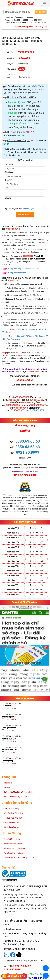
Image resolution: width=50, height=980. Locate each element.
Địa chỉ (8, 187)
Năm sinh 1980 (13, 552)
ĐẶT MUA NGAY (25, 215)
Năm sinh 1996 (13, 590)
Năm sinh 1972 (13, 533)
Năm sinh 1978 (13, 547)
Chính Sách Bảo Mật (12, 827)
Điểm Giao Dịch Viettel (13, 844)
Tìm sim (41, 12)
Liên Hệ (7, 787)
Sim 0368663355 (34, 410)
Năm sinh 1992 (13, 580)
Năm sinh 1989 (36, 571)
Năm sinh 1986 (13, 566)
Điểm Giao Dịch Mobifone (14, 853)
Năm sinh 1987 (36, 566)
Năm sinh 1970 (13, 528)
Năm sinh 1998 (13, 595)
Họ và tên (9, 164)
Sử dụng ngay (28, 208)
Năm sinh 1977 (36, 542)
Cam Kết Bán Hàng (11, 809)
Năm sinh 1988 (13, 571)
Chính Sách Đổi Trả (11, 823)
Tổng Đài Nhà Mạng (12, 839)
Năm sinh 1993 (36, 580)
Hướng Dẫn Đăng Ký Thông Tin (16, 797)
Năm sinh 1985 (36, 561)
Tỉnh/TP (9, 180)
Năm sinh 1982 (13, 557)
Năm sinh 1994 (13, 585)
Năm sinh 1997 (36, 590)
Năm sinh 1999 (36, 595)
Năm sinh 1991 (36, 576)
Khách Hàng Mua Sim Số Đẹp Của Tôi (19, 858)
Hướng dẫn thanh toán (17, 273)
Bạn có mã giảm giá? (19, 208)
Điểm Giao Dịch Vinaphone (14, 848)
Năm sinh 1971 (36, 528)
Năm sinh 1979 (36, 547)
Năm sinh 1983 (36, 557)
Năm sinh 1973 (36, 533)
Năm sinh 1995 (36, 585)
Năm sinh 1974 (13, 538)
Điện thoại (9, 172)
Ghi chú (8, 198)
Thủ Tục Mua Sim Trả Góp (14, 818)
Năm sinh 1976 (13, 542)
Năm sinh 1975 (36, 538)
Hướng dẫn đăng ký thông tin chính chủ (24, 268)
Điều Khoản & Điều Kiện (13, 813)
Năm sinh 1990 (13, 576)
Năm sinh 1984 (13, 561)
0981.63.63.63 (16, 976)
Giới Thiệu (8, 783)
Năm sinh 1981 (36, 552)
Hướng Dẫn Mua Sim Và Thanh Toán (18, 792)
